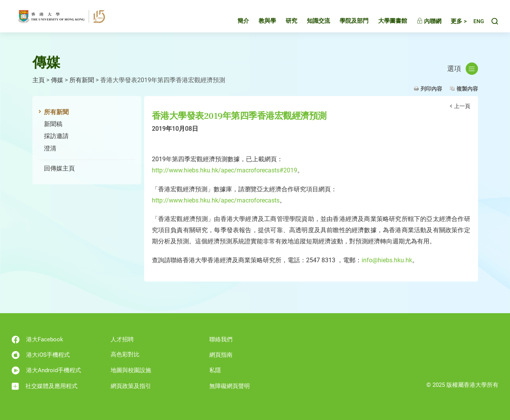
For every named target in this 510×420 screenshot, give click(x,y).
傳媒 (57, 80)
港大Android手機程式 (46, 370)
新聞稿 (53, 124)
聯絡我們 (221, 339)
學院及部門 (347, 21)
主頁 (39, 80)
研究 (284, 21)
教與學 (260, 21)
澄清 (50, 148)
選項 (463, 69)
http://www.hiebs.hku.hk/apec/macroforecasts (216, 200)
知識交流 (311, 21)
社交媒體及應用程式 (45, 386)
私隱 (215, 370)
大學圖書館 (385, 21)
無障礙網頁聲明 (230, 386)
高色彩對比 (125, 354)
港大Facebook (37, 340)
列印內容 (431, 89)
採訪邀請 (56, 136)
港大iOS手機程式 (41, 355)
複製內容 (467, 89)
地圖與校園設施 (131, 370)
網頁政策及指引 (131, 386)
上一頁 (462, 106)
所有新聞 (82, 80)
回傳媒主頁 (59, 168)
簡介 (236, 21)
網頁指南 (221, 355)
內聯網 (422, 21)
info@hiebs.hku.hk (387, 260)
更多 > (451, 21)
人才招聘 (122, 339)
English (475, 21)
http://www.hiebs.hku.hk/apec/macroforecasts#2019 (225, 170)
